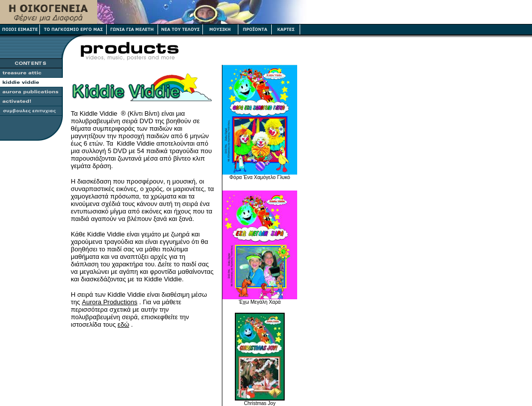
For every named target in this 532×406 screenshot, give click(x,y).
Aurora (109, 302)
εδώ (123, 324)
